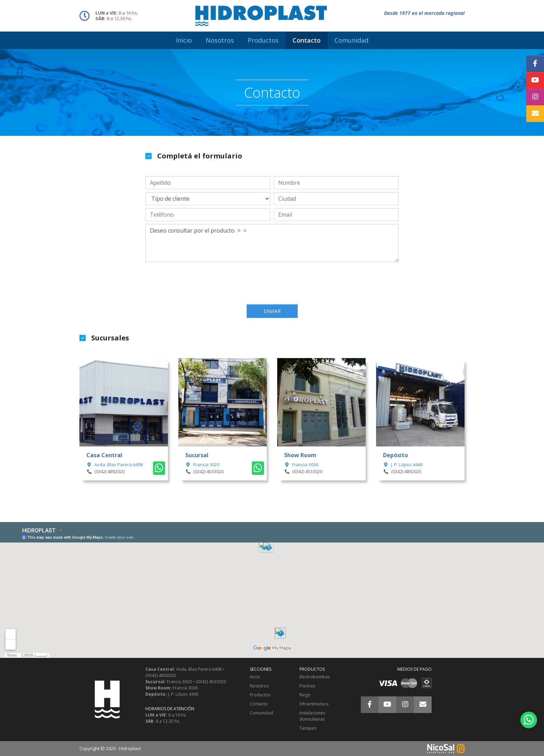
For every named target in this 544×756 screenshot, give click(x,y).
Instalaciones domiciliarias (312, 716)
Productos (260, 695)
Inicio (255, 677)
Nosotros (259, 686)
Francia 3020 (202, 464)
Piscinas (307, 686)
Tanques (308, 728)
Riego (305, 695)
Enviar (272, 311)
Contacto (259, 704)
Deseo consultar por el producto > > (272, 243)
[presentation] (272, 284)
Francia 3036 (301, 464)
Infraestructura (314, 704)
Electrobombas (314, 677)
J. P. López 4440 (403, 464)
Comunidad (261, 713)
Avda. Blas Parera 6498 (114, 464)
